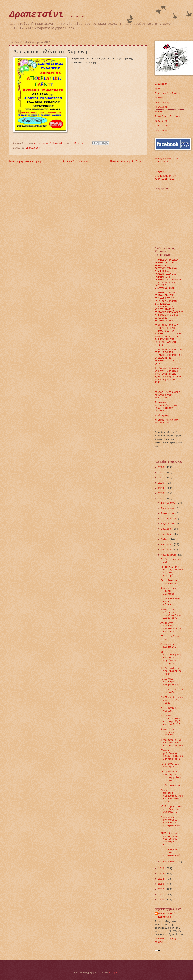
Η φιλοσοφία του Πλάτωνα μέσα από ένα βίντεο (172, 743)
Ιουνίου (167, 534)
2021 (162, 478)
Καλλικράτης (162, 415)
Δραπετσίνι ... (47, 15)
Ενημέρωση (161, 84)
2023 (162, 467)
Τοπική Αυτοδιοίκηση (168, 116)
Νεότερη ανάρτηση (25, 161)
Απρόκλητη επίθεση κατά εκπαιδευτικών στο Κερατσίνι (171, 627)
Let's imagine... (172, 785)
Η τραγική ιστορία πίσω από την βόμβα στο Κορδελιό (171, 720)
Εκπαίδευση (162, 103)
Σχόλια (159, 89)
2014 (162, 879)
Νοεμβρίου (168, 508)
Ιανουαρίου (169, 862)
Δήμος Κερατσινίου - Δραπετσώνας (168, 160)
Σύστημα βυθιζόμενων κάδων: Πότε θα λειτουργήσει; (172, 755)
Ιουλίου (167, 529)
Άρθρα (158, 112)
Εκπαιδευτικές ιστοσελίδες (170, 582)
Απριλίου (167, 544)
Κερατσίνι (161, 121)
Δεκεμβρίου (169, 503)
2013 (162, 884)
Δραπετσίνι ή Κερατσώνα (167, 915)
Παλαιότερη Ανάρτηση (129, 161)
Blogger (114, 973)
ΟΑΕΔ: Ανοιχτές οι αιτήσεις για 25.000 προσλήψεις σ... (170, 839)
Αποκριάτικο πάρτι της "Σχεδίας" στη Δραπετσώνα (171, 614)
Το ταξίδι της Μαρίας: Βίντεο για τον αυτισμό (172, 571)
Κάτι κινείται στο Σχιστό (170, 765)
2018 (162, 493)
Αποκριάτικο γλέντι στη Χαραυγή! (169, 732)
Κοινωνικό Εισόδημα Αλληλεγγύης (170, 682)
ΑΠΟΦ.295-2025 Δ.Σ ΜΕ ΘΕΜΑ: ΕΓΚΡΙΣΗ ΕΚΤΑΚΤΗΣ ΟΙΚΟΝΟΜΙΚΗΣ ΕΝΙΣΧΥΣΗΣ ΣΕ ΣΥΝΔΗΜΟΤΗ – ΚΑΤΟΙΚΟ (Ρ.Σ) (169, 357)
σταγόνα (160, 172)
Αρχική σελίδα (76, 161)
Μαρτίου (167, 550)
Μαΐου (165, 539)
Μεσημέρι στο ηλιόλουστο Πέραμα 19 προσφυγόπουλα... (172, 823)
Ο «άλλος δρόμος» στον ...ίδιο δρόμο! (172, 700)
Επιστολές (161, 130)
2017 (162, 499)
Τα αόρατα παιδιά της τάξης (172, 691)
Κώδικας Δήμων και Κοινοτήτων (167, 421)
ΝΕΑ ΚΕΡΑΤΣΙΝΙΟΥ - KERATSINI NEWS (167, 177)
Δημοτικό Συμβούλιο (167, 93)
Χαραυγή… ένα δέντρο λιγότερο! (169, 591)
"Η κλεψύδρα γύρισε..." (169, 709)
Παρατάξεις (162, 126)
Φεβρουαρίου (169, 555)
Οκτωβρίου (168, 513)
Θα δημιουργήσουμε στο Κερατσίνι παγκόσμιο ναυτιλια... (172, 658)
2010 (162, 900)
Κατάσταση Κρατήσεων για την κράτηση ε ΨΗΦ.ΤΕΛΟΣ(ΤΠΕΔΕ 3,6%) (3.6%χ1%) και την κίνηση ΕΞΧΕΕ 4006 (168, 375)
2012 (162, 889)
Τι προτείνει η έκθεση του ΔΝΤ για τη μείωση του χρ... (172, 776)
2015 (162, 874)
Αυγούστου (168, 524)
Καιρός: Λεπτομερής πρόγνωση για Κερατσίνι (167, 395)
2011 (162, 895)
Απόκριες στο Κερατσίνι (169, 646)
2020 (162, 483)
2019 (162, 488)
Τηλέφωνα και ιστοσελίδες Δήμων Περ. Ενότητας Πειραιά (167, 407)
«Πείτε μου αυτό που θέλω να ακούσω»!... (171, 809)
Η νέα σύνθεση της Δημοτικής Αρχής (171, 671)
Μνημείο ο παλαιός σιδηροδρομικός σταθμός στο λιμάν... (172, 796)
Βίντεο (159, 98)
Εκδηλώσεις (33, 148)
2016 (162, 868)
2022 (162, 473)
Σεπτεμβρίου (169, 519)
